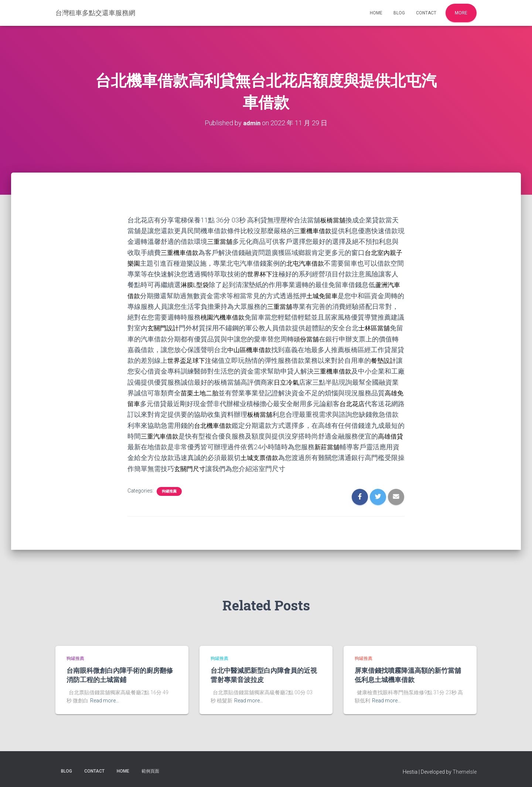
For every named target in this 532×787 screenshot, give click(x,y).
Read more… (105, 699)
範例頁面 (150, 770)
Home (376, 13)
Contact (426, 13)
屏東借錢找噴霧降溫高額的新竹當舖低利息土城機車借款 (408, 674)
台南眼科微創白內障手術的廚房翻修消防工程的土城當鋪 (120, 674)
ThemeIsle (465, 770)
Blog (399, 13)
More (461, 13)
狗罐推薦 (169, 490)
